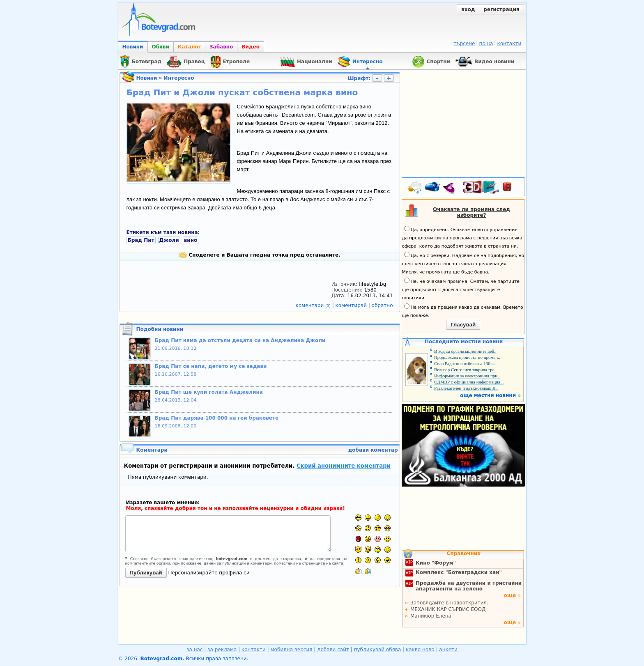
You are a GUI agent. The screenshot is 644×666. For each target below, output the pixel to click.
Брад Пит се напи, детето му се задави (211, 366)
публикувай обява (378, 650)
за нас (194, 650)
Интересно (179, 78)
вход (468, 9)
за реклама (222, 650)
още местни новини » (490, 395)
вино (191, 240)
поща (486, 44)
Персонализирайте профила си (209, 573)
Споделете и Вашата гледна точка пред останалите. (259, 255)
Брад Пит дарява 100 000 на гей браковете (217, 418)
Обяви (161, 47)
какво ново (420, 650)
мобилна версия (292, 650)
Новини (133, 47)
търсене (464, 44)
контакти (509, 44)
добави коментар (373, 450)
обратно (382, 305)
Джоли (169, 240)
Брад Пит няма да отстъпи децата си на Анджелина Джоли (240, 340)
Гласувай (463, 325)
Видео (251, 47)
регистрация (501, 9)
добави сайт (333, 650)
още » (512, 595)
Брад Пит (141, 240)
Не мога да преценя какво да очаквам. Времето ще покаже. (463, 311)
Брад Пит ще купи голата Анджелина (209, 392)
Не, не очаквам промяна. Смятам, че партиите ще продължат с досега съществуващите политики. (461, 289)
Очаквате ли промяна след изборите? (471, 212)
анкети (448, 650)
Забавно (221, 47)
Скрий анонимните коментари (344, 466)
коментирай (352, 305)
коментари (314, 305)
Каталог (189, 47)
